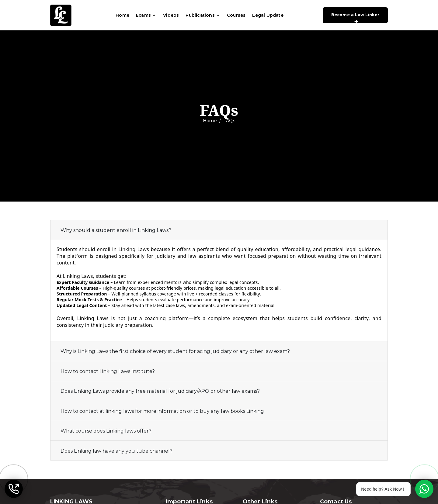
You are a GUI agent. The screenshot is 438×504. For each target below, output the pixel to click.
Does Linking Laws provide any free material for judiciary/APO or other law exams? (160, 391)
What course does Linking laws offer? (106, 431)
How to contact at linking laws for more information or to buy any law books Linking (162, 411)
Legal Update (268, 15)
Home (122, 15)
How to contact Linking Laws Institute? (108, 371)
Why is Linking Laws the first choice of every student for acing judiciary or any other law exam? (175, 351)
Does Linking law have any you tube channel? (116, 451)
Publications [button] (203, 15)
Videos (171, 15)
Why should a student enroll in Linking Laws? (116, 230)
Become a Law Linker (355, 18)
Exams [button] (146, 15)
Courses (236, 15)
